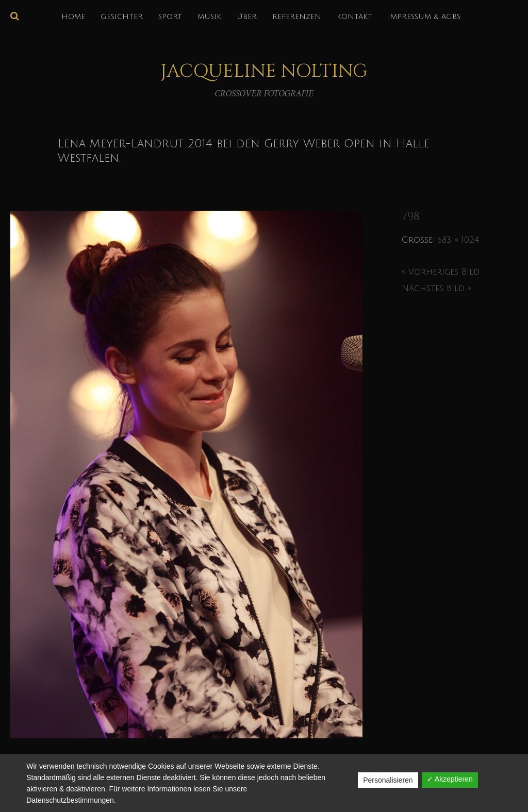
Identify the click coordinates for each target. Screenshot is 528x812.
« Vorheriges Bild (441, 272)
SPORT (170, 17)
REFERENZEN (297, 17)
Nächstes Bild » (436, 289)
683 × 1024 (458, 240)
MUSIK (209, 17)
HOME (73, 17)
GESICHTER (122, 17)
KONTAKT (354, 17)
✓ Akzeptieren (450, 779)
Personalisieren (388, 780)
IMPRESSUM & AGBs (424, 17)
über (247, 17)
